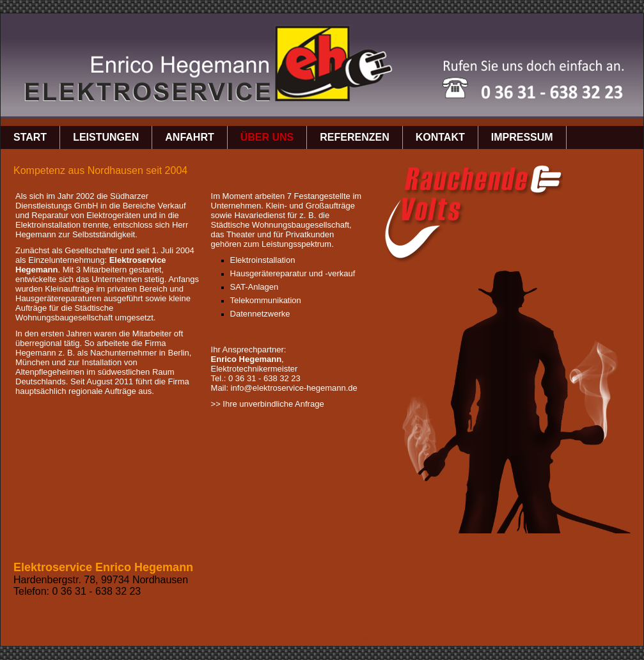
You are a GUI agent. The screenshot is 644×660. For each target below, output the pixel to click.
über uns (267, 137)
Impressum (522, 137)
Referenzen (354, 137)
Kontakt (440, 137)
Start (30, 137)
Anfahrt (189, 137)
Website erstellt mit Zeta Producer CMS (325, 639)
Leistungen (106, 137)
